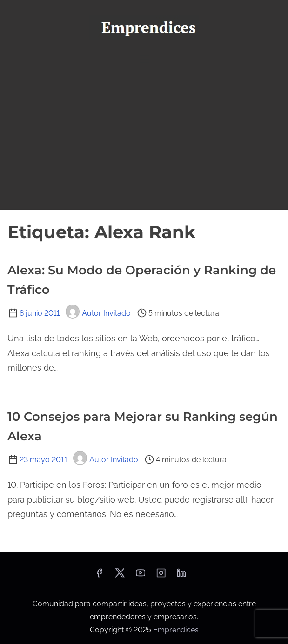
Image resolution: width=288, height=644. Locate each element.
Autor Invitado (98, 313)
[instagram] (161, 576)
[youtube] (141, 576)
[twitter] (120, 576)
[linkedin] (181, 576)
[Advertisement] (144, 139)
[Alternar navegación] (144, 59)
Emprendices (176, 630)
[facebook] (99, 576)
